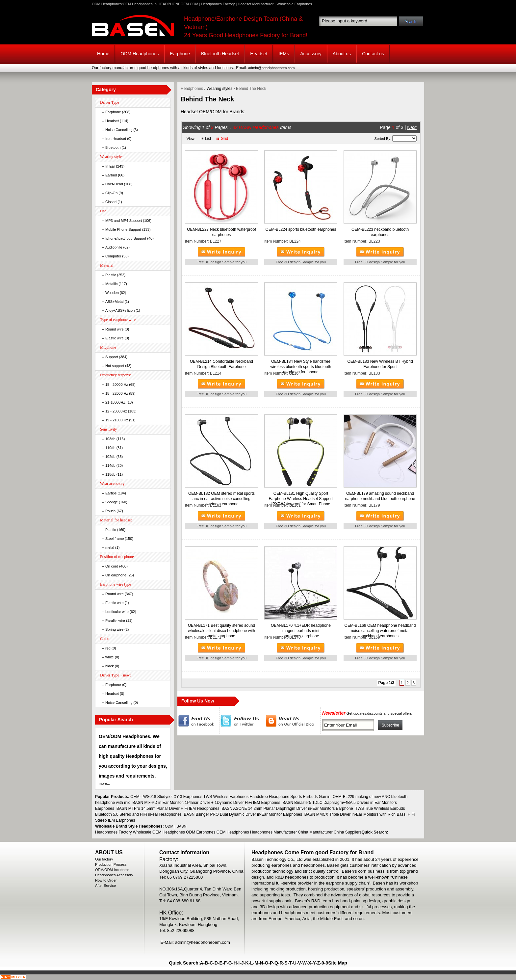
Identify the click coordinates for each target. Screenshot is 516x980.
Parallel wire (115, 621)
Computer (113, 256)
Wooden (112, 293)
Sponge (112, 502)
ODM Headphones (140, 54)
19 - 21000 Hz (117, 420)
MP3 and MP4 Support (124, 221)
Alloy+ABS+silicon (120, 310)
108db (110, 439)
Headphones (192, 89)
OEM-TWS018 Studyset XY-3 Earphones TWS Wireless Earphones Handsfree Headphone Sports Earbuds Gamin (230, 797)
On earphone (116, 575)
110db (110, 448)
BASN (182, 826)
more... (104, 783)
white (110, 657)
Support (112, 357)
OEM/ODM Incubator (112, 870)
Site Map (338, 963)
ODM (169, 826)
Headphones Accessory (114, 875)
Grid (224, 139)
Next (412, 127)
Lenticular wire (117, 612)
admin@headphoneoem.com (271, 68)
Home (103, 54)
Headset (259, 54)
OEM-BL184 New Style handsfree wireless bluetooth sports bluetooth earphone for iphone (301, 367)
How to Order (106, 880)
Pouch (110, 511)
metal (110, 547)
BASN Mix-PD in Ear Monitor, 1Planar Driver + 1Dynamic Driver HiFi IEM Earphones (206, 803)
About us (342, 54)
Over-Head (114, 184)
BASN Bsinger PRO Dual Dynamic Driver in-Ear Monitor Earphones (243, 814)
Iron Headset (116, 139)
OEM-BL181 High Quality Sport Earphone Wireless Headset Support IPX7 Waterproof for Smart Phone (301, 499)
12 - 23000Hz (116, 411)
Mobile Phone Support (123, 229)
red (108, 648)
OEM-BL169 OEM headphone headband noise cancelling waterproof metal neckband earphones (380, 631)
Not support (115, 366)
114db (110, 465)
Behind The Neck (251, 89)
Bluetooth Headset (220, 54)
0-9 (325, 963)
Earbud (111, 175)
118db (110, 474)
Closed (111, 202)
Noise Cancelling (119, 130)
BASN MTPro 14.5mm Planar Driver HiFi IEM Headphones (168, 808)
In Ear (110, 166)
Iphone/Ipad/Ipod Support (126, 238)
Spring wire (114, 629)
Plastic (111, 275)
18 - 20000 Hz (117, 384)
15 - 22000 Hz (117, 393)
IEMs (284, 54)
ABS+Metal (114, 302)
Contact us (373, 54)
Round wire (115, 329)
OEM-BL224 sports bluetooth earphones (301, 229)
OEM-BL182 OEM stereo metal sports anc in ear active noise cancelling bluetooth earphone (221, 499)
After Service (105, 886)
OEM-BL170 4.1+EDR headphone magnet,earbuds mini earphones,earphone (301, 631)
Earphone (180, 54)
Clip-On (111, 193)
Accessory (311, 54)
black (110, 666)
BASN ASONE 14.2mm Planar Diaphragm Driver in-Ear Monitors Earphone (287, 808)
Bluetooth (113, 147)
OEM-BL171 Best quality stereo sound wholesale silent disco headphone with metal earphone (221, 631)
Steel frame (115, 539)
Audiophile (114, 247)
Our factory (104, 859)
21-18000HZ (115, 402)
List (208, 139)
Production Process (111, 864)
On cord (112, 566)
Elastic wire (115, 338)
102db (110, 457)
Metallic (111, 284)
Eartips (111, 493)
